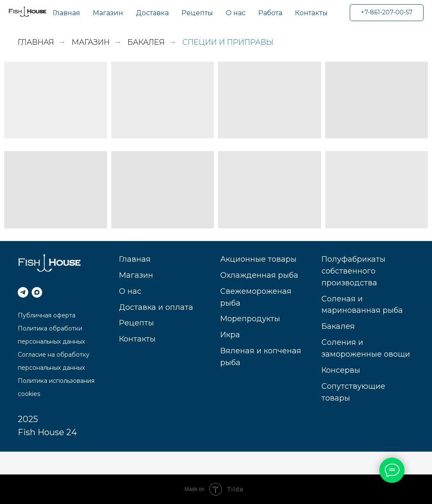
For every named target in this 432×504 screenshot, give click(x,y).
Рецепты (197, 13)
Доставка (152, 13)
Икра (230, 335)
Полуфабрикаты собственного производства (354, 271)
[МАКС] (37, 292)
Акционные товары (258, 259)
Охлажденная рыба (259, 275)
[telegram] (23, 292)
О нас (236, 13)
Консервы (341, 370)
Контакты (311, 13)
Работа (270, 13)
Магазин (108, 13)
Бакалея (146, 42)
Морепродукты (250, 319)
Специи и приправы (228, 42)
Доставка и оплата (156, 307)
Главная (66, 13)
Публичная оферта (47, 315)
